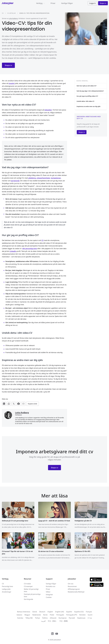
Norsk (45, 615)
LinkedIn (13, 251)
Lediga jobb (6, 589)
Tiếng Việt (29, 618)
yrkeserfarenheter (43, 178)
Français (89, 612)
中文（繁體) (64, 621)
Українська (81, 618)
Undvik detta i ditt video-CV (85, 101)
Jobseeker (48, 110)
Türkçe (37, 618)
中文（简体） (53, 621)
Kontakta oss (51, 586)
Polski (52, 615)
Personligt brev (7, 586)
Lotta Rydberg (13, 18)
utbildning (32, 178)
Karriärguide (28, 599)
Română (82, 615)
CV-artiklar (12, 13)
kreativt (12, 83)
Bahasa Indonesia (24, 612)
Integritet (49, 595)
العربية (43, 621)
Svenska (20, 618)
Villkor (48, 592)
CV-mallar (27, 584)
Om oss (71, 584)
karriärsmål (15, 181)
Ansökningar (7, 592)
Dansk (35, 612)
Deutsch (42, 612)
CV (3, 13)
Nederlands (37, 615)
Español (69, 612)
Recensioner (72, 586)
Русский (72, 618)
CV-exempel (28, 586)
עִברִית (90, 618)
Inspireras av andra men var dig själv (89, 106)
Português (60, 615)
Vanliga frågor (67, 3)
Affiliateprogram (74, 589)
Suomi (90, 615)
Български (63, 618)
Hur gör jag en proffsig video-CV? (87, 96)
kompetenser (56, 178)
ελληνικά (53, 618)
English (50, 612)
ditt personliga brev (30, 249)
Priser (53, 3)
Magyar (27, 615)
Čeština (45, 618)
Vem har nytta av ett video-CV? (87, 86)
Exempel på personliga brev (32, 595)
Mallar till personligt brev (31, 590)
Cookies (49, 597)
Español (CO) (79, 612)
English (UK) (60, 612)
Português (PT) (72, 615)
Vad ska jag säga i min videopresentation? (90, 91)
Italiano (19, 615)
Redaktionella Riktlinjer (76, 592)
